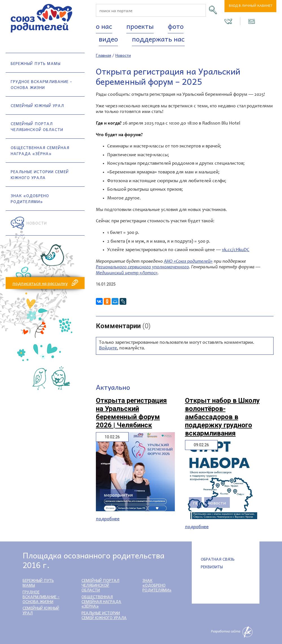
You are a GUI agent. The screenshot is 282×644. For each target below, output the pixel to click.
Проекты (140, 26)
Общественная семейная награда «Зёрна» (40, 150)
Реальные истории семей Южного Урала (40, 174)
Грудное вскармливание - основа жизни (41, 84)
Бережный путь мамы (36, 63)
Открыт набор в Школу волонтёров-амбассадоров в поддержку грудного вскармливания (222, 417)
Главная (103, 55)
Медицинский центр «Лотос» (127, 273)
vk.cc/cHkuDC (236, 250)
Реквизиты (212, 567)
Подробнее (108, 518)
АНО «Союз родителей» (188, 262)
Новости (37, 223)
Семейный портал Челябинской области (37, 126)
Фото (176, 26)
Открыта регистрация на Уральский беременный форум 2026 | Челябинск (131, 413)
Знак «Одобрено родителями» (30, 198)
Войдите (108, 348)
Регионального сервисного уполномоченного (142, 267)
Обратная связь (218, 559)
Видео (108, 39)
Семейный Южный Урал (37, 105)
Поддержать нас (158, 39)
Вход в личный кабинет (251, 6)
